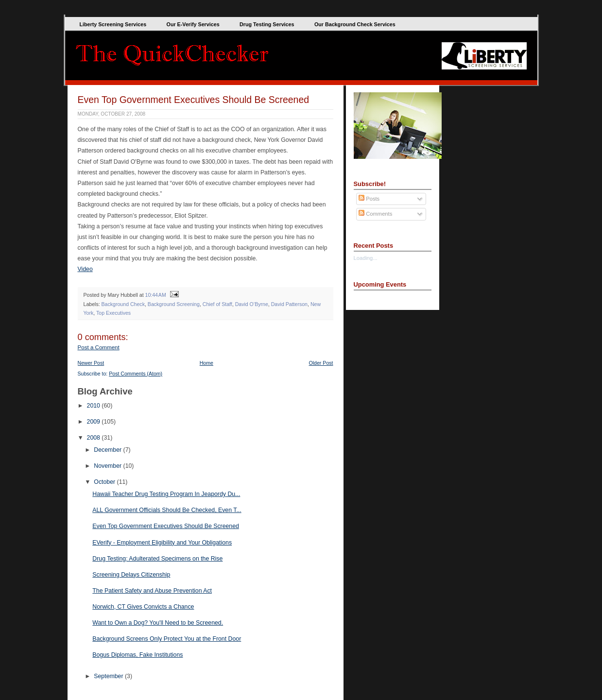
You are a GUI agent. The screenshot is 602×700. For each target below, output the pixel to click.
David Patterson (289, 304)
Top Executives (113, 313)
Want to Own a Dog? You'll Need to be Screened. (158, 623)
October (105, 482)
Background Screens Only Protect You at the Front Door (167, 639)
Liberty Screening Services (113, 24)
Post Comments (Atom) (136, 374)
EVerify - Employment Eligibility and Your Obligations (162, 543)
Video (85, 269)
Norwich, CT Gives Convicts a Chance (143, 607)
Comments (375, 214)
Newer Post (91, 363)
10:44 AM (156, 295)
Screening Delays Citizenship (131, 575)
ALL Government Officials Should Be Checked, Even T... (167, 510)
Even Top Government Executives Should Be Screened (194, 100)
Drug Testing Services (267, 24)
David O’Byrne (252, 304)
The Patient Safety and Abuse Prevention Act (152, 591)
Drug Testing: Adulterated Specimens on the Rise (157, 559)
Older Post (321, 363)
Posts (369, 199)
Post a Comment (99, 347)
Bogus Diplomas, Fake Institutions (138, 655)
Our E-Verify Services (193, 24)
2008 (95, 438)
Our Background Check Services (355, 24)
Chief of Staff (217, 304)
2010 (95, 406)
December (108, 450)
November (108, 466)
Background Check (123, 304)
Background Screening (174, 304)
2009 (95, 422)
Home (206, 363)
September (109, 676)
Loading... (366, 258)
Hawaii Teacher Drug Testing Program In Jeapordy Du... (166, 494)
